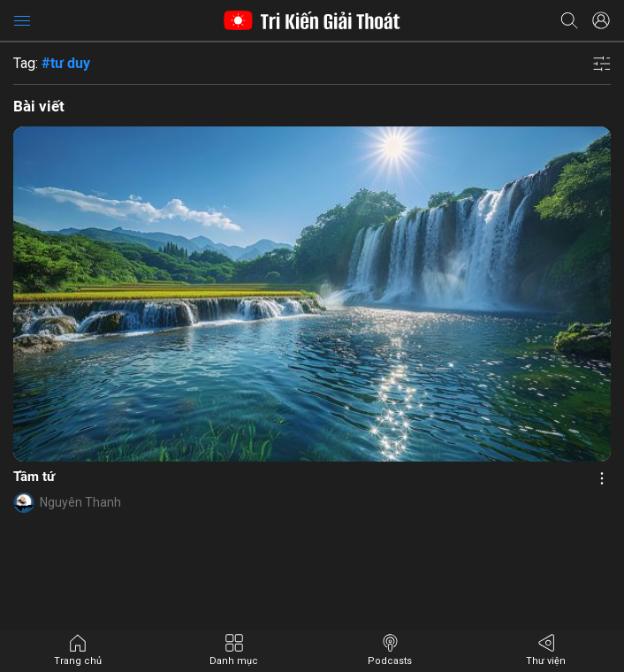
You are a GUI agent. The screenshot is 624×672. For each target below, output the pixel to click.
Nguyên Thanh (80, 502)
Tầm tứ (34, 477)
